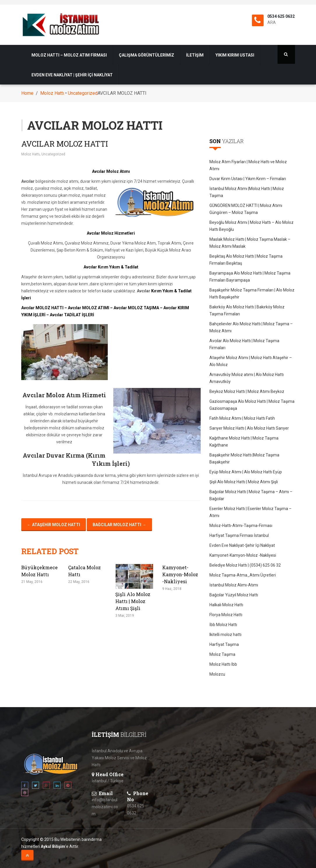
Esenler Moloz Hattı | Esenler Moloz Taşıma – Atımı (250, 512)
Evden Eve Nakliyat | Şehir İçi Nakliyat (72, 75)
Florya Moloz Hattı (226, 615)
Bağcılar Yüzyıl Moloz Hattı (234, 595)
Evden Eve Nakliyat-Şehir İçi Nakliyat (242, 545)
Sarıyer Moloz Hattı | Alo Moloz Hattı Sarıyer (249, 428)
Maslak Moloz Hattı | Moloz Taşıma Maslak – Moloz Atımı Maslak (250, 243)
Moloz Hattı (52, 93)
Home (27, 93)
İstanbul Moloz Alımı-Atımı (234, 585)
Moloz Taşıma (222, 654)
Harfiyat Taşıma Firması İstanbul (239, 535)
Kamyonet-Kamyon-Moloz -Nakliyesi (180, 574)
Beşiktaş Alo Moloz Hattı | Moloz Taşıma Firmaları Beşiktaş (246, 260)
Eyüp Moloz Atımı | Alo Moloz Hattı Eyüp (246, 472)
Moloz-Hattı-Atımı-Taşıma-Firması (241, 526)
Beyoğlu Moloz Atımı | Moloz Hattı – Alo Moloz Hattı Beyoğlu (251, 226)
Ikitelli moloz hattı (225, 635)
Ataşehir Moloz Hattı (54, 525)
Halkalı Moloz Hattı (226, 605)
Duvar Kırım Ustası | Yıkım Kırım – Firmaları (248, 179)
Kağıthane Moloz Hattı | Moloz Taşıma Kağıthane (244, 442)
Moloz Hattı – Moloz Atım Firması (69, 55)
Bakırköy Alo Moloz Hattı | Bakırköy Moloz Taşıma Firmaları (247, 310)
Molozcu (217, 674)
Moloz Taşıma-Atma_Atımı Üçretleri (243, 575)
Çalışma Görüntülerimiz (146, 55)
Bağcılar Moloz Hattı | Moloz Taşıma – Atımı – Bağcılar (251, 495)
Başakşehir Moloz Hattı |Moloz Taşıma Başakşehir (244, 458)
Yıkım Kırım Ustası (235, 55)
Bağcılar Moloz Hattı (119, 525)
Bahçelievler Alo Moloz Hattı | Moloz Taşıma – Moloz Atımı (251, 327)
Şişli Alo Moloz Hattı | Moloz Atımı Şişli (133, 601)
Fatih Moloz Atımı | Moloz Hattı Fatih (242, 418)
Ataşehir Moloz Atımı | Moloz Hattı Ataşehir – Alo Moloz (251, 361)
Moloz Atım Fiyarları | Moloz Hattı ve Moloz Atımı (248, 165)
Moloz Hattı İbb (223, 664)
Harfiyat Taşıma (224, 644)
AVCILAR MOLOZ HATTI (65, 144)
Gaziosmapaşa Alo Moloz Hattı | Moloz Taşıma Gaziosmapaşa (252, 405)
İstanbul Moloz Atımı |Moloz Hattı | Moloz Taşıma (247, 192)
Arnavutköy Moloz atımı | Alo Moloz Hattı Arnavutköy (247, 378)
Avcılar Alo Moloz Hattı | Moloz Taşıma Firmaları (244, 344)
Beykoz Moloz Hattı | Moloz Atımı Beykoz (247, 391)
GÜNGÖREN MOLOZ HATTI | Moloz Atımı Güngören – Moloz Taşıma (246, 209)
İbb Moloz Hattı (223, 625)
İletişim (195, 55)
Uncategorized (83, 93)
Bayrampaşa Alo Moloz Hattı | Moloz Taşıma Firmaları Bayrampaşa (250, 277)
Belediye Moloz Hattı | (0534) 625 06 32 (245, 565)
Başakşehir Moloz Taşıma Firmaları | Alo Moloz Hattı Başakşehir (252, 294)
